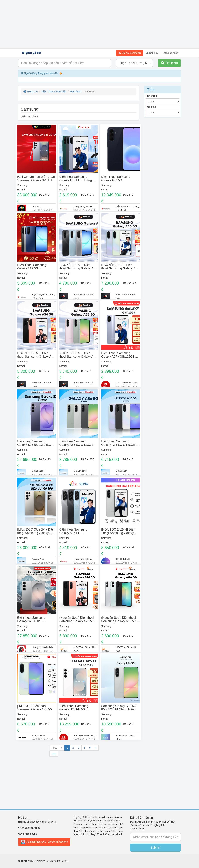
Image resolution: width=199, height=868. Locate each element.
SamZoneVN (38, 735)
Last (54, 754)
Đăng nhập (171, 53)
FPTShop (37, 206)
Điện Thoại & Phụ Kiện (54, 91)
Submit (155, 847)
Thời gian (151, 107)
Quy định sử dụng (28, 834)
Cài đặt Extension (130, 53)
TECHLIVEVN (123, 559)
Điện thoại (76, 91)
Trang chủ (31, 91)
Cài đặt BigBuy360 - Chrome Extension (44, 842)
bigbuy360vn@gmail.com (42, 822)
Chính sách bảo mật (29, 828)
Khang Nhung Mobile (42, 647)
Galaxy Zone (38, 471)
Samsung (22, 185)
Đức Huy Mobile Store (127, 383)
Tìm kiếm (169, 63)
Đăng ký (152, 53)
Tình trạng (151, 96)
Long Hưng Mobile (83, 206)
